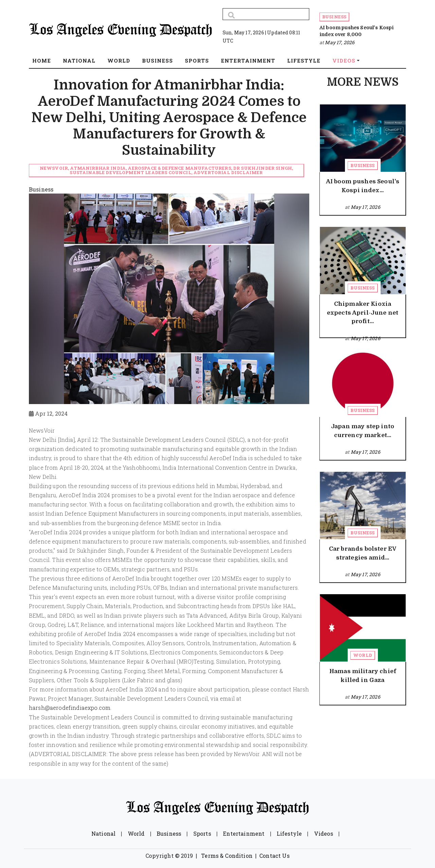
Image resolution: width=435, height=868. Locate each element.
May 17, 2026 (340, 42)
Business (334, 17)
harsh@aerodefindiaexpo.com (70, 708)
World (363, 655)
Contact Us (274, 856)
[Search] (266, 14)
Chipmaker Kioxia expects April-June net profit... (363, 313)
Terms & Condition (227, 856)
